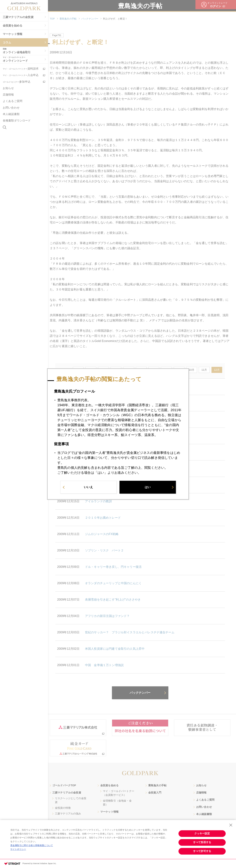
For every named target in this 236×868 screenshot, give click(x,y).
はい (148, 488)
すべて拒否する (202, 842)
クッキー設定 (202, 833)
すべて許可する (202, 851)
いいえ (88, 488)
